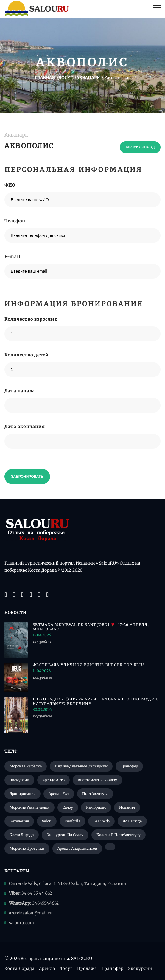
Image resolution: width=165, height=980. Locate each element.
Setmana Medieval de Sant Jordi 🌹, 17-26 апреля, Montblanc (91, 627)
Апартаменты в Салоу (97, 780)
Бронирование (22, 794)
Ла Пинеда (132, 821)
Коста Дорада (22, 835)
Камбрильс (96, 807)
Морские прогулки (27, 848)
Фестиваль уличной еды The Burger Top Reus (89, 665)
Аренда (47, 969)
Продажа (87, 969)
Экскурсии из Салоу (65, 835)
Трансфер (129, 766)
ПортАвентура (95, 794)
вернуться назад (140, 147)
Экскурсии (19, 780)
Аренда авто (53, 780)
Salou (47, 821)
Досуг (66, 969)
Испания (127, 807)
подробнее (42, 642)
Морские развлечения (29, 807)
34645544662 (45, 903)
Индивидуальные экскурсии (81, 766)
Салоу (68, 807)
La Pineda (101, 821)
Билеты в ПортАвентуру (119, 835)
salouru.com (21, 923)
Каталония (19, 821)
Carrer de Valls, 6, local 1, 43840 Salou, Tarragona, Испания (67, 883)
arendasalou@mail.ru (31, 913)
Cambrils (72, 821)
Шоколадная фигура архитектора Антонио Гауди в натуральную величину (96, 701)
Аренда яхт (59, 794)
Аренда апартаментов (77, 848)
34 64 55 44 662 (37, 893)
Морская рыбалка (26, 766)
